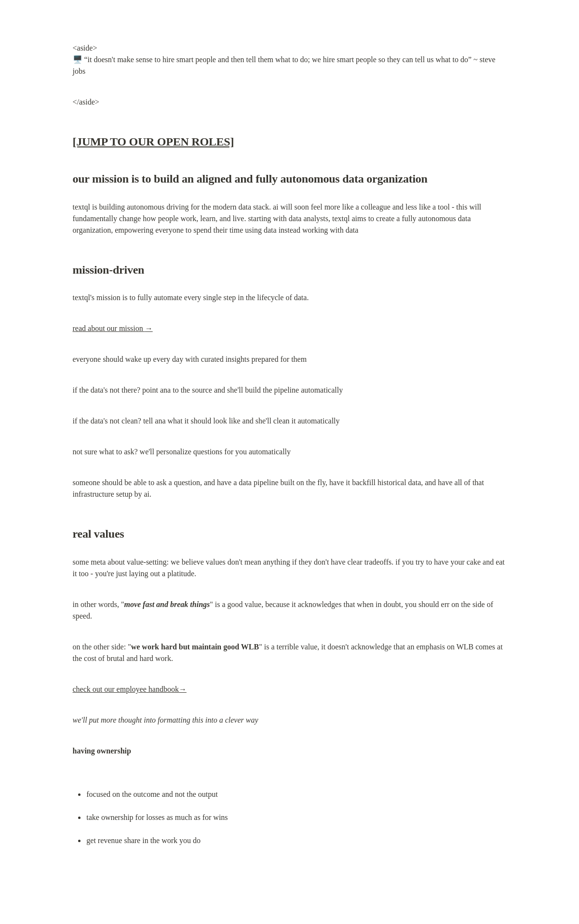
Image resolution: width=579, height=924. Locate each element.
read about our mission (113, 328)
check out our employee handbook (130, 689)
